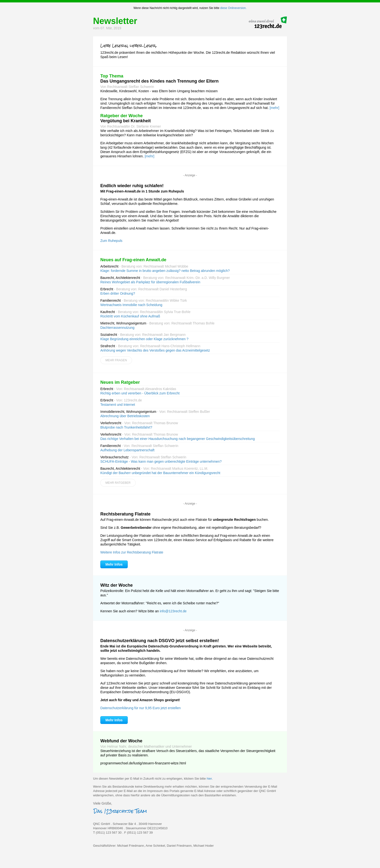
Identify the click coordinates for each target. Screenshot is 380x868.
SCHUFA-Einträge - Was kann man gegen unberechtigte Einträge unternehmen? (161, 461)
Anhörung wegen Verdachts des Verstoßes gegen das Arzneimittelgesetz (155, 350)
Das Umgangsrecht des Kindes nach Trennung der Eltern (159, 81)
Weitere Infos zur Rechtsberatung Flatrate (132, 552)
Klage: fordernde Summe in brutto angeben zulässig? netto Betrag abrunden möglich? (165, 271)
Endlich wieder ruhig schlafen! (132, 186)
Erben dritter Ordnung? (118, 293)
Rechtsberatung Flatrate (125, 514)
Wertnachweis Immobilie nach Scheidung (131, 305)
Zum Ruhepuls (111, 241)
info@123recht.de (173, 611)
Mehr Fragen (116, 360)
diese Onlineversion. (234, 8)
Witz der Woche (117, 585)
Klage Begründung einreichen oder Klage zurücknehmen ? (144, 339)
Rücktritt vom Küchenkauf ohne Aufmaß (130, 316)
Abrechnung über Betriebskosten (125, 416)
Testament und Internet (118, 405)
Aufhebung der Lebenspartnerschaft (127, 450)
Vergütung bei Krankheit (126, 121)
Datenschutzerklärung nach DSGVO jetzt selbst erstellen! (160, 641)
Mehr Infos (114, 564)
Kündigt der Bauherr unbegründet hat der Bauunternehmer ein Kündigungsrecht (160, 473)
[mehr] (274, 108)
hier (209, 779)
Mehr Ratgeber (118, 483)
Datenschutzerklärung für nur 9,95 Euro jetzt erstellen (141, 708)
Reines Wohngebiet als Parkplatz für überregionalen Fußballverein (150, 282)
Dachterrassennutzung (117, 328)
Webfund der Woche (121, 741)
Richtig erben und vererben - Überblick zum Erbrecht (140, 393)
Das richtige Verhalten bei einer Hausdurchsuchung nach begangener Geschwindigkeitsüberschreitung (178, 439)
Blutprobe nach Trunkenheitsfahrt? (126, 427)
